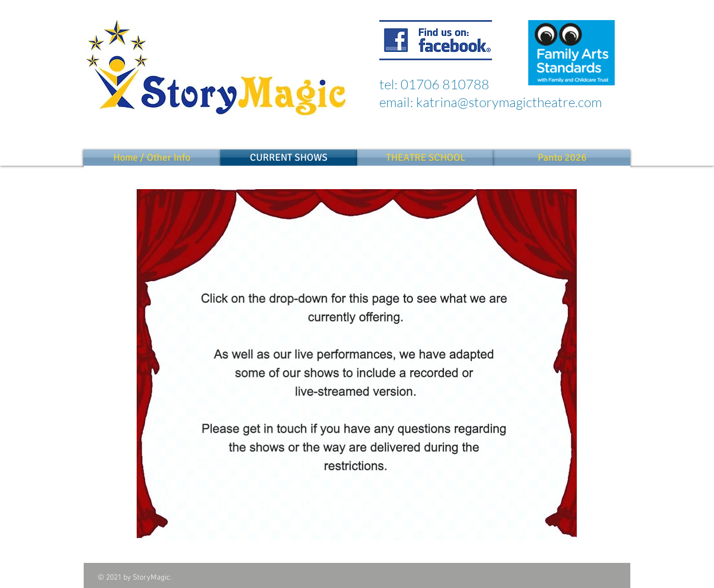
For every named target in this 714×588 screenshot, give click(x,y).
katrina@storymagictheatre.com (509, 102)
